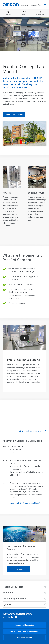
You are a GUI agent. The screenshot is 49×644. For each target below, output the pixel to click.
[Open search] (39, 5)
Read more (18, 569)
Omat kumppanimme (14, 599)
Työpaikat (8, 604)
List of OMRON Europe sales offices (26, 503)
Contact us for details (14, 114)
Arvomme (8, 593)
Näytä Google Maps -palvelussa (31, 431)
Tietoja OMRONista (13, 587)
